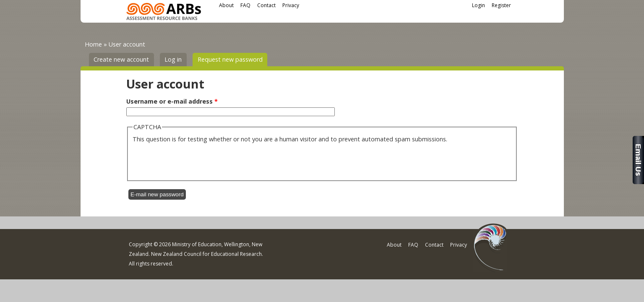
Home (93, 44)
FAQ (245, 5)
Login (478, 5)
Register (501, 5)
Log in (173, 59)
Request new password (233, 59)
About (226, 5)
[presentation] (196, 160)
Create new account (121, 59)
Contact (266, 5)
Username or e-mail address (172, 101)
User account (127, 44)
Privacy (291, 5)
